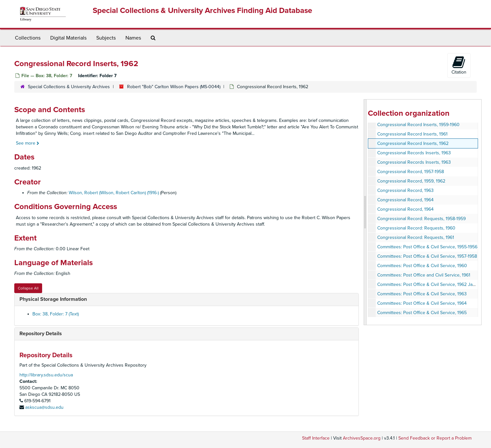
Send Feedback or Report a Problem (435, 438)
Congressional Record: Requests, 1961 (416, 237)
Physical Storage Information (53, 299)
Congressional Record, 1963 (405, 190)
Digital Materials (68, 38)
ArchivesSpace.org (362, 438)
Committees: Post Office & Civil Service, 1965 (422, 313)
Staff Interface (316, 438)
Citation (459, 65)
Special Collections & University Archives (69, 87)
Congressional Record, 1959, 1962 (411, 181)
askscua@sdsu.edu (44, 407)
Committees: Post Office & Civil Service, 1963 (422, 294)
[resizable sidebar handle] (365, 212)
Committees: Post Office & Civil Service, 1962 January (431, 284)
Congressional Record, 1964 (405, 200)
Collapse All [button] (28, 288)
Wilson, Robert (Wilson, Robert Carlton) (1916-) (114, 193)
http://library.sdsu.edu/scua (46, 375)
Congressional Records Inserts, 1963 (414, 153)
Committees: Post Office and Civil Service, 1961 (424, 275)
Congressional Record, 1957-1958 (411, 172)
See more (28, 143)
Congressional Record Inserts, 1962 (413, 143)
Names (133, 38)
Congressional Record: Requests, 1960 (416, 228)
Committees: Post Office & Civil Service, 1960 (422, 266)
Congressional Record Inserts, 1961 (412, 134)
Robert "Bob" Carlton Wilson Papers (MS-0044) (174, 87)
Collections (28, 38)
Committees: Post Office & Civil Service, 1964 (422, 303)
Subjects (106, 38)
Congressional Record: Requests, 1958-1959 (421, 219)
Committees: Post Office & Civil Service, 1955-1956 (427, 247)
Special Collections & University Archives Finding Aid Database (202, 11)
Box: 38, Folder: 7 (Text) (56, 314)
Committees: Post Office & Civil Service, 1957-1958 (427, 256)
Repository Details (41, 334)
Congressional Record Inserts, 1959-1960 (418, 125)
